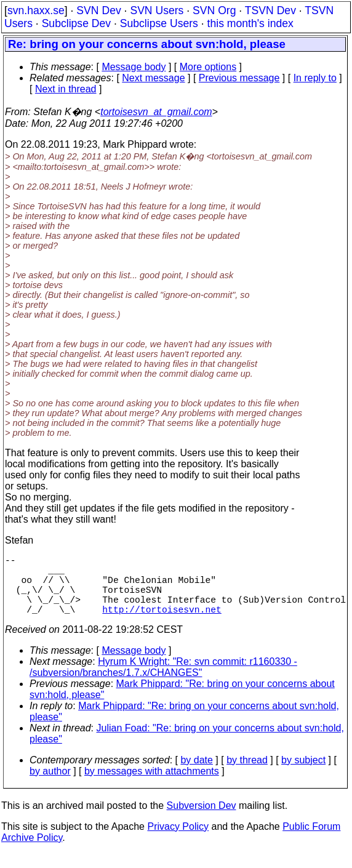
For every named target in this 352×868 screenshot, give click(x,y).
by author (50, 786)
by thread (247, 775)
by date (196, 775)
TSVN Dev (270, 10)
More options (208, 67)
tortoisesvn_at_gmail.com (156, 112)
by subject (303, 775)
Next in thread (66, 89)
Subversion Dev (202, 820)
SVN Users (157, 10)
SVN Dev (98, 10)
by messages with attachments (152, 786)
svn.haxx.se (36, 10)
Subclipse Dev (76, 23)
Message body (134, 67)
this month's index (250, 23)
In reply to (315, 78)
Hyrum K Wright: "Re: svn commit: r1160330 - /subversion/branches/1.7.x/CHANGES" (163, 682)
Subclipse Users (159, 23)
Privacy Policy (178, 841)
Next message (153, 78)
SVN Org (214, 10)
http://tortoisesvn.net (162, 624)
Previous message (239, 78)
